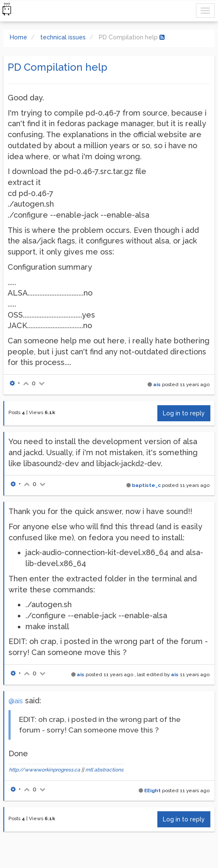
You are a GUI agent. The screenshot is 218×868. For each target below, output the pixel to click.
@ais (16, 701)
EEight (152, 791)
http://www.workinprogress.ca (45, 770)
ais (157, 384)
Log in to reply (184, 413)
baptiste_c (146, 485)
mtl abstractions (104, 770)
